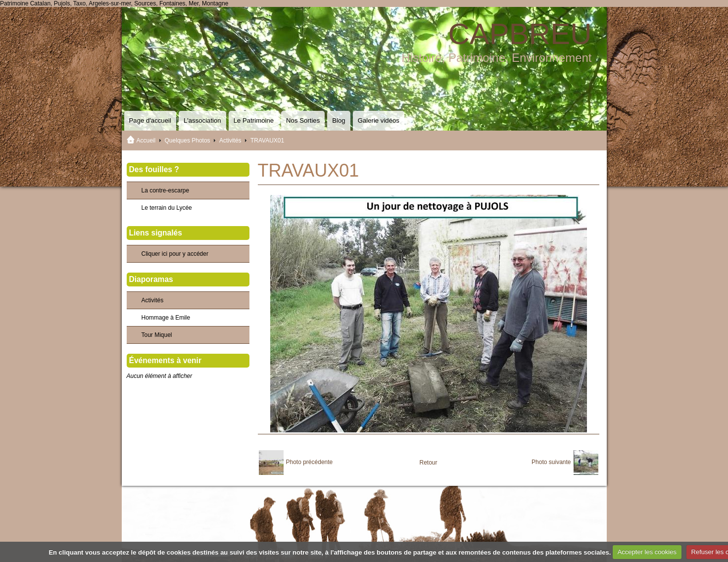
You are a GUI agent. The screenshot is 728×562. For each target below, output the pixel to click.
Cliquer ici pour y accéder (175, 254)
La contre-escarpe (166, 190)
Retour (428, 463)
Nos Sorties (303, 120)
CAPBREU (520, 34)
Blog (339, 120)
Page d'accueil (150, 120)
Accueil (146, 140)
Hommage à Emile (166, 318)
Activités (230, 140)
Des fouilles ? (154, 169)
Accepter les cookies (647, 552)
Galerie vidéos (379, 120)
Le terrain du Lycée (167, 208)
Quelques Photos (188, 140)
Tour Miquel (157, 335)
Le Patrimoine (254, 120)
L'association (202, 120)
